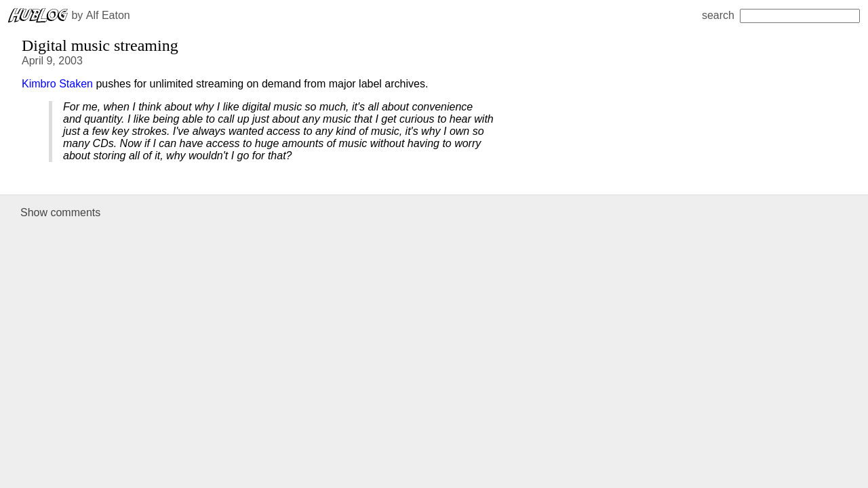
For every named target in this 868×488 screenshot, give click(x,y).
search (781, 15)
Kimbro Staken (57, 84)
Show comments (60, 212)
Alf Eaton (108, 15)
